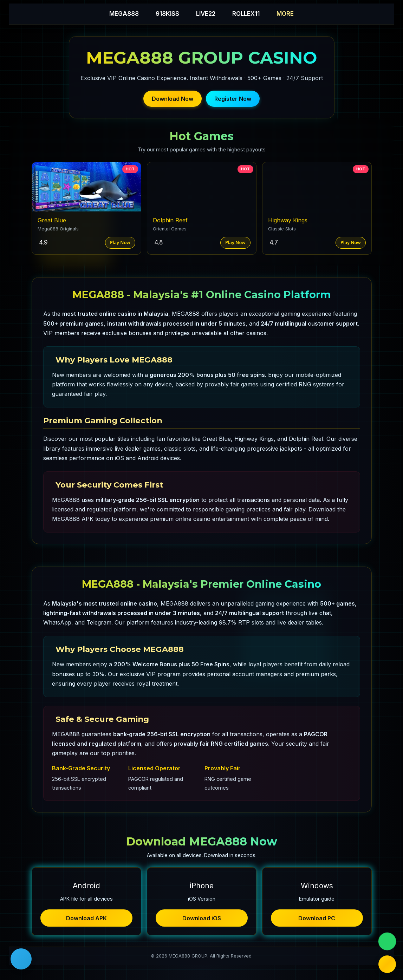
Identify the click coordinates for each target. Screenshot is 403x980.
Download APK (86, 918)
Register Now (233, 99)
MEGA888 (124, 14)
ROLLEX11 (246, 14)
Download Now (173, 99)
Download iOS (202, 918)
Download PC (317, 918)
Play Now (120, 242)
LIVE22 (206, 14)
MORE (285, 14)
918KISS (167, 14)
